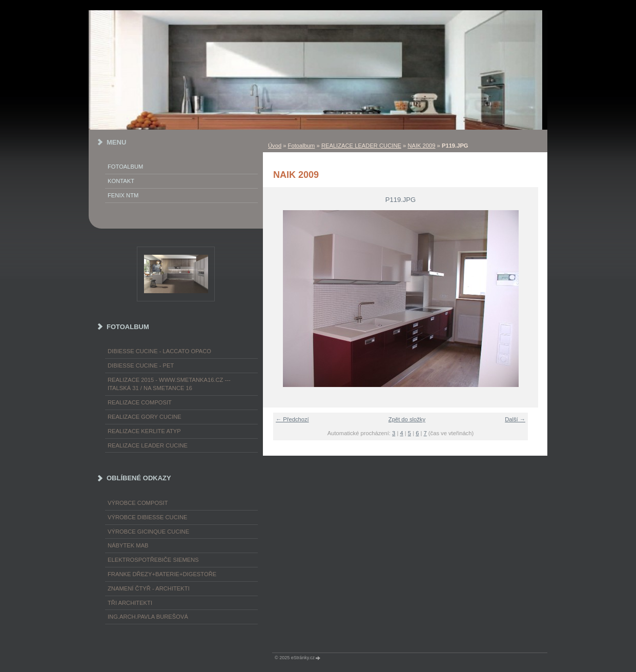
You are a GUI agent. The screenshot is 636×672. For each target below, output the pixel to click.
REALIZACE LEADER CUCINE (361, 146)
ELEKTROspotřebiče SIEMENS (153, 560)
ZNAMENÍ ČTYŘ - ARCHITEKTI (149, 588)
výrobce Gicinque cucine (148, 532)
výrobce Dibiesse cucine (147, 517)
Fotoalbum (302, 146)
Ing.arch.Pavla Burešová (148, 617)
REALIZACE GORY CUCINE (145, 417)
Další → (515, 419)
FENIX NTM (123, 195)
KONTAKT (121, 181)
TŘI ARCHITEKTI (130, 603)
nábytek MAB (128, 545)
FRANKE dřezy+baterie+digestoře (162, 574)
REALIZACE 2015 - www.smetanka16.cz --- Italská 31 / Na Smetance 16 (169, 384)
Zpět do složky (407, 419)
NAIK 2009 (421, 146)
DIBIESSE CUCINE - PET (141, 365)
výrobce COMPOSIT (138, 503)
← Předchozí (292, 419)
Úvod (275, 146)
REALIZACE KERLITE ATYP (144, 431)
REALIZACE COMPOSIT (140, 402)
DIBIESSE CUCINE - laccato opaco (159, 351)
